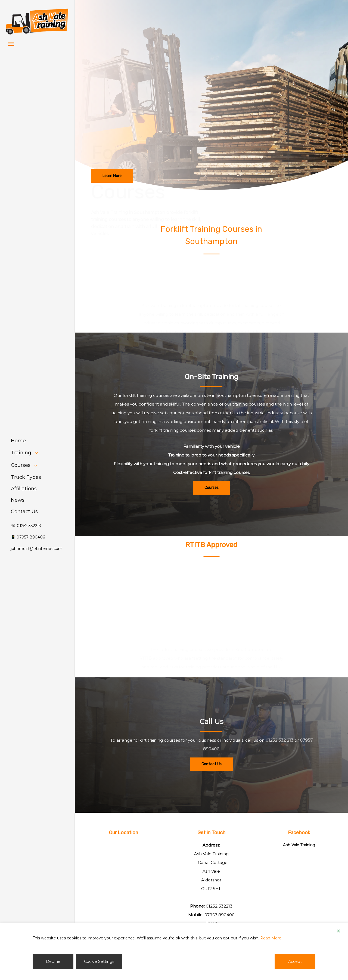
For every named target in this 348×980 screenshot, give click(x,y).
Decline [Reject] (53, 961)
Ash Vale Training (299, 845)
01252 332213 (219, 906)
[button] (11, 44)
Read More (271, 938)
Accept (295, 961)
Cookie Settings (99, 961)
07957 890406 (219, 915)
